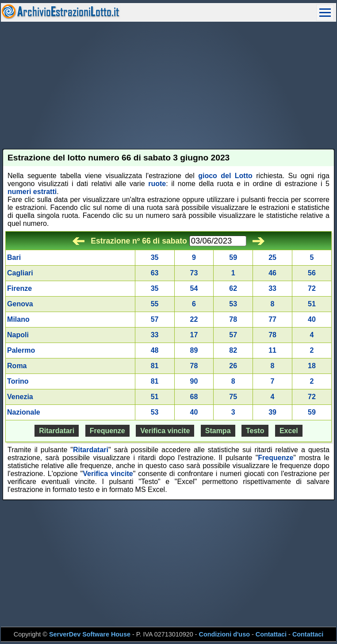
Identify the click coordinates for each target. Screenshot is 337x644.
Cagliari (20, 273)
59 (233, 257)
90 (194, 381)
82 (233, 350)
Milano (18, 319)
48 (155, 350)
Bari (14, 257)
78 (233, 319)
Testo (255, 431)
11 (272, 350)
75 (233, 397)
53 (233, 304)
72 (312, 288)
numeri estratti (32, 192)
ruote (157, 184)
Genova (20, 304)
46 (272, 273)
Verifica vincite (165, 431)
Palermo (21, 350)
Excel (289, 431)
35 (155, 257)
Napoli (18, 335)
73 (194, 273)
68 (194, 397)
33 (272, 288)
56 (312, 273)
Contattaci (271, 634)
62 (233, 288)
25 (272, 257)
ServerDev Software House (90, 634)
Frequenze (107, 431)
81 (155, 366)
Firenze (19, 288)
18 (312, 366)
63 (155, 273)
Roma (17, 366)
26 (233, 366)
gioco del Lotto (225, 176)
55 (155, 304)
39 (272, 412)
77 (272, 319)
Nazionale (24, 412)
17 (194, 335)
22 (194, 319)
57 (155, 319)
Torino (18, 381)
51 (312, 304)
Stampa (218, 431)
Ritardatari (57, 431)
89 (194, 350)
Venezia (20, 397)
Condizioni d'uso (224, 634)
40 (312, 319)
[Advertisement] (169, 85)
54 (194, 288)
